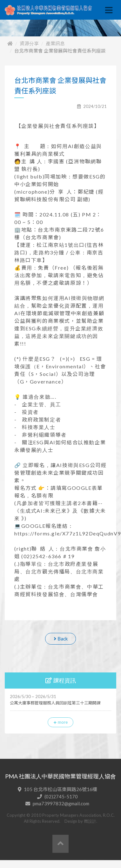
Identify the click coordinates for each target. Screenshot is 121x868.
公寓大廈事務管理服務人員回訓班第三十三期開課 (55, 703)
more (61, 722)
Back (61, 639)
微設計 (90, 821)
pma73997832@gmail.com (61, 803)
